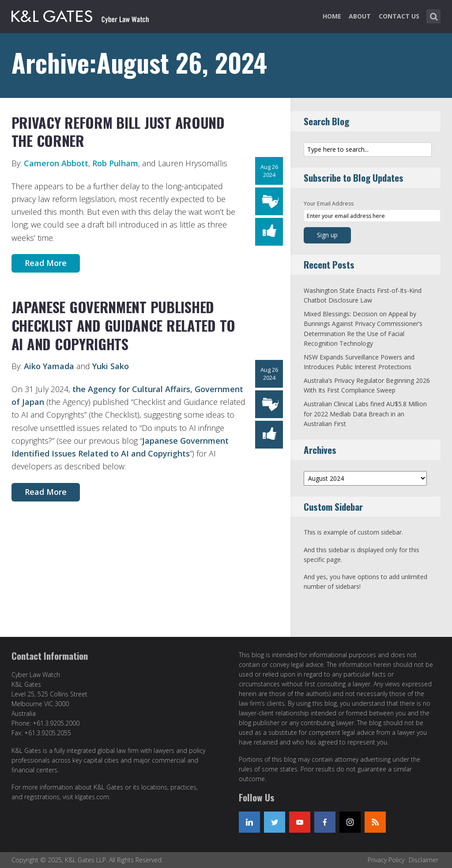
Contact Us (399, 16)
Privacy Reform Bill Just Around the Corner (118, 132)
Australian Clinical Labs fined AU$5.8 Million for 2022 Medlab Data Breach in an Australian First (365, 414)
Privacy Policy (386, 860)
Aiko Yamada (49, 366)
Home (332, 16)
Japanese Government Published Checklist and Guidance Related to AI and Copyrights (124, 325)
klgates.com (92, 797)
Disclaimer (424, 860)
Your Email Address (329, 204)
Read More (46, 263)
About (360, 16)
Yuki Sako (111, 366)
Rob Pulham (115, 163)
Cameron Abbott (56, 163)
